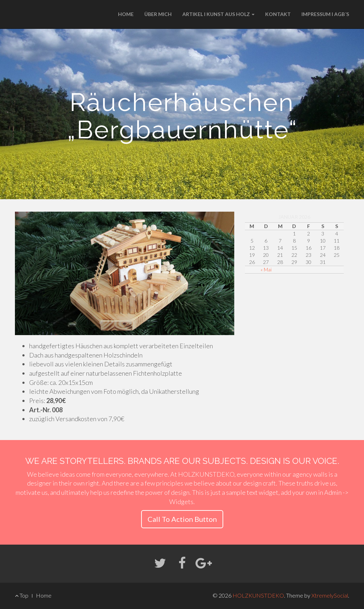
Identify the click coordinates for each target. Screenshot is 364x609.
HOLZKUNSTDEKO (258, 595)
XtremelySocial (330, 595)
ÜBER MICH (158, 14)
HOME (126, 14)
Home (44, 595)
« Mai (266, 269)
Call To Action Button (182, 519)
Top (22, 595)
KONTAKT (278, 14)
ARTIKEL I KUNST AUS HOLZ (218, 14)
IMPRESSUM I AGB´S (325, 14)
